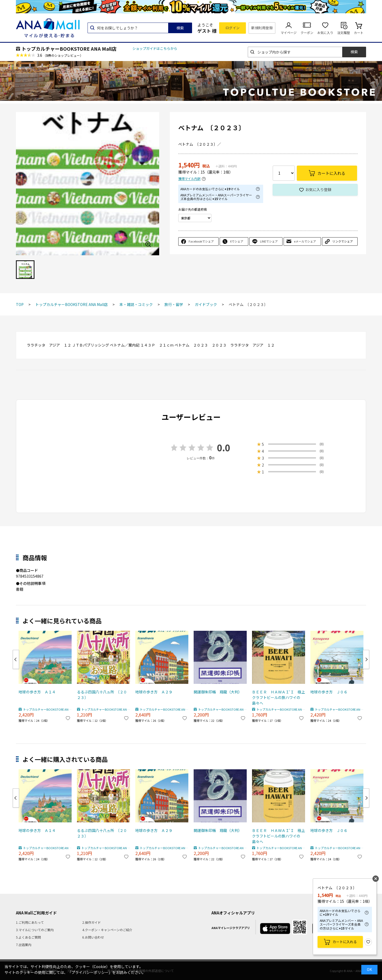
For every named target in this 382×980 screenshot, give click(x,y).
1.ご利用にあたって (30, 922)
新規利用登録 (262, 28)
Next (366, 659)
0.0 (224, 448)
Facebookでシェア (201, 241)
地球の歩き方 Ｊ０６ (329, 692)
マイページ (289, 33)
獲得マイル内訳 (189, 179)
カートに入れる (345, 942)
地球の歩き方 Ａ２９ (154, 692)
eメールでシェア (305, 241)
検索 (180, 28)
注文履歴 (344, 33)
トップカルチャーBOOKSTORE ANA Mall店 (69, 49)
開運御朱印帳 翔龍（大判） (218, 692)
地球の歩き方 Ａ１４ (37, 692)
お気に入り (325, 33)
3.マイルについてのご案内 (35, 930)
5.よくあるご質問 (28, 937)
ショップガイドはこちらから (155, 48)
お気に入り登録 (318, 189)
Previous (16, 659)
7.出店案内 (24, 945)
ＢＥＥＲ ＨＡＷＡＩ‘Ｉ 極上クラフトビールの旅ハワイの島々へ (279, 697)
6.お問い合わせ (93, 937)
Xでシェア (237, 241)
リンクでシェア (343, 241)
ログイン (233, 28)
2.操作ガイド (92, 922)
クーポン (307, 33)
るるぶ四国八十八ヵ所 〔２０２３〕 (102, 695)
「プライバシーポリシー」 (90, 972)
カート (359, 33)
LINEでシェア (269, 241)
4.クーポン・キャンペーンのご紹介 (107, 930)
